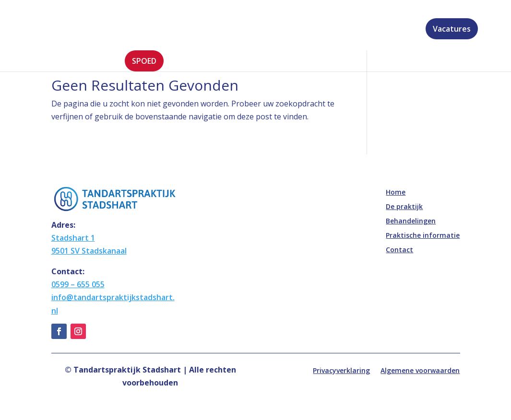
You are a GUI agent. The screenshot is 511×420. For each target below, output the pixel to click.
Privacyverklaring (341, 371)
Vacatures (452, 29)
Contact (402, 30)
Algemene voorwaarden (420, 371)
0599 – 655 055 (78, 284)
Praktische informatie (329, 30)
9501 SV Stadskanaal (89, 251)
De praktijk (176, 30)
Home (136, 30)
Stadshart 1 (73, 238)
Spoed (144, 61)
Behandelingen (242, 30)
